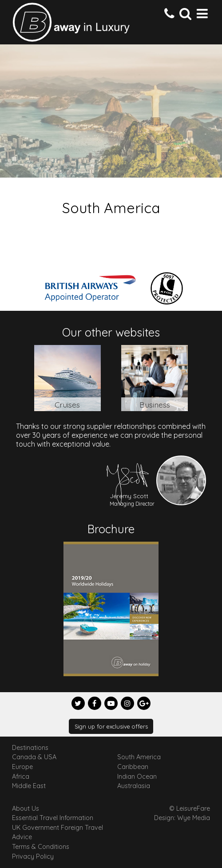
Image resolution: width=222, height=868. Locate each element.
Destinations (30, 748)
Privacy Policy (33, 856)
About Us (26, 809)
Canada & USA (34, 757)
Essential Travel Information (53, 818)
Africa (21, 777)
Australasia (134, 786)
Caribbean (133, 767)
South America (139, 757)
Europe (22, 767)
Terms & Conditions (41, 847)
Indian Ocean (137, 777)
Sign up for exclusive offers (111, 726)
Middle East (29, 786)
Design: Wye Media (182, 818)
